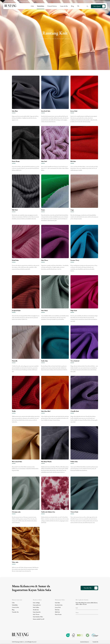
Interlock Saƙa (59, 605)
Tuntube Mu (88, 588)
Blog (72, 6)
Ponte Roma (58, 614)
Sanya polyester (37, 605)
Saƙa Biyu (57, 603)
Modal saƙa (36, 610)
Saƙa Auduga (36, 603)
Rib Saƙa (57, 610)
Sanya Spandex (37, 612)
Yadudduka (41, 6)
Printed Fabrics (52, 6)
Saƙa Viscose (36, 614)
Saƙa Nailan (36, 607)
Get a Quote (97, 6)
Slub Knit (57, 612)
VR (78, 6)
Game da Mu (64, 6)
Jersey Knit (58, 607)
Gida (32, 6)
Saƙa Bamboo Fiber (38, 617)
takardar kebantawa (85, 642)
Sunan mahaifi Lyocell (39, 619)
